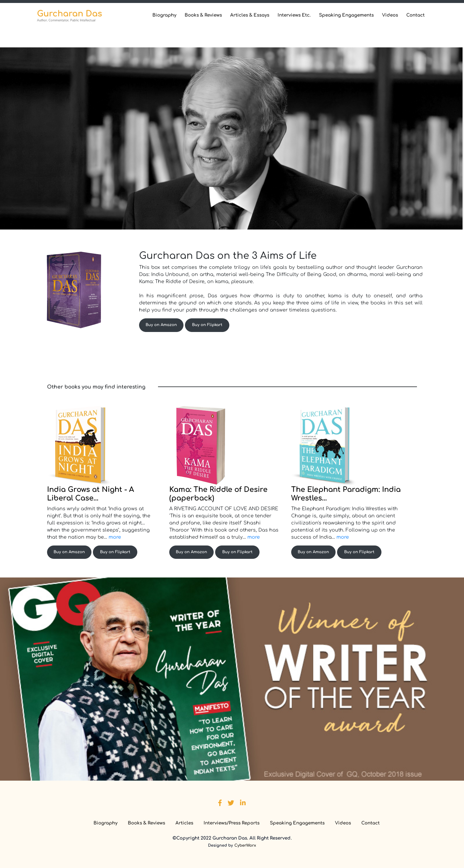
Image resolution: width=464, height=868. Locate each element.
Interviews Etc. (294, 15)
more (115, 537)
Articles (184, 823)
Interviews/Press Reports (232, 823)
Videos (390, 15)
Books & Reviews (203, 15)
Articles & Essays (250, 15)
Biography (164, 15)
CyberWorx (245, 845)
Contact (415, 15)
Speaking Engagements (346, 15)
